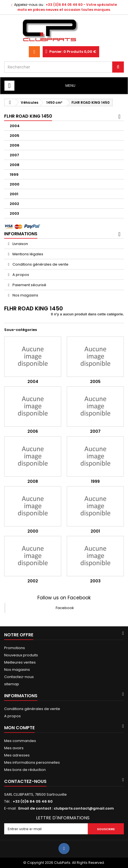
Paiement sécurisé (29, 285)
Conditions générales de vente (40, 264)
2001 (14, 194)
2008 (15, 165)
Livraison (20, 244)
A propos (20, 275)
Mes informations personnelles (32, 762)
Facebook (65, 608)
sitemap (12, 684)
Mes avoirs (14, 748)
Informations (21, 234)
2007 (14, 155)
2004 (15, 126)
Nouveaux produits (21, 655)
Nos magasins (25, 295)
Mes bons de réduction (25, 770)
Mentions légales (27, 254)
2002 (14, 204)
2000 (15, 184)
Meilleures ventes (20, 662)
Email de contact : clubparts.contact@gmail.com (66, 808)
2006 (15, 145)
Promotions (15, 648)
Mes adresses (17, 755)
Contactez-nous (19, 677)
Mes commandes (20, 741)
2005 (15, 136)
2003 (14, 213)
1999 (14, 175)
